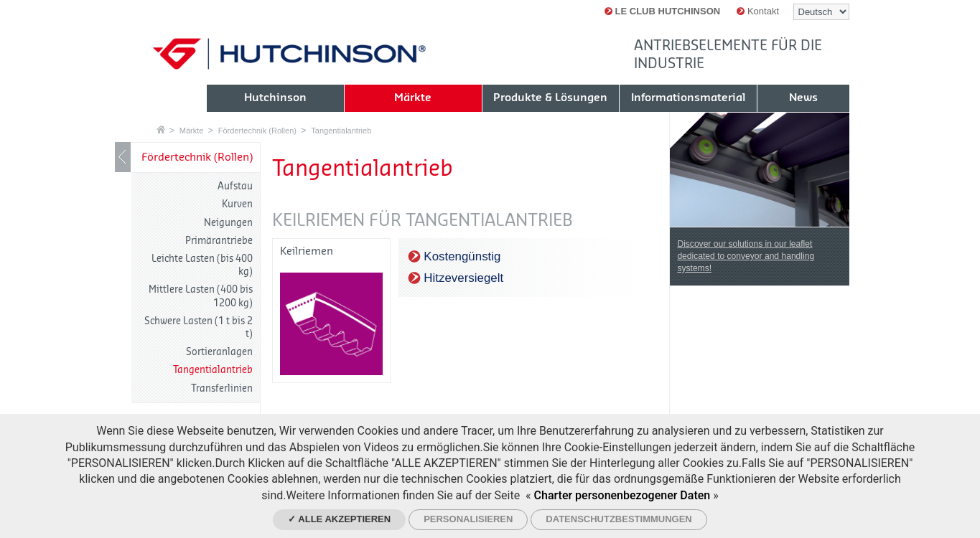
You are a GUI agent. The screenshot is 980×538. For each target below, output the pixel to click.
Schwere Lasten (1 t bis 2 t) (199, 327)
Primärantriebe (219, 241)
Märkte (192, 131)
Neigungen (228, 223)
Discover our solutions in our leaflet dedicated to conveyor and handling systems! (746, 256)
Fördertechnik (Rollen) (257, 131)
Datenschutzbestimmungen (619, 519)
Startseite (161, 129)
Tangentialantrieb (341, 131)
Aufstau (235, 186)
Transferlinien (222, 388)
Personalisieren (468, 519)
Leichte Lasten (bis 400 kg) (202, 265)
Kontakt (758, 11)
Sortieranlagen (219, 352)
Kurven (237, 204)
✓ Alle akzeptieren (339, 519)
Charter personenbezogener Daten (622, 495)
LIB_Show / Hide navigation (123, 157)
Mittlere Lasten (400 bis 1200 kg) (201, 296)
